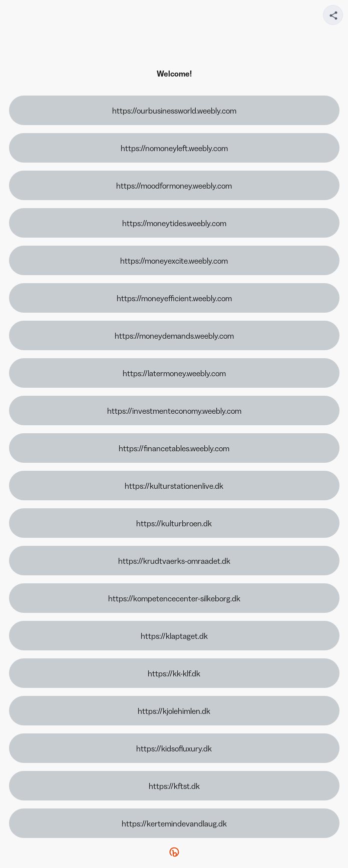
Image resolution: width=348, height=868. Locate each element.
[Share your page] (333, 15)
